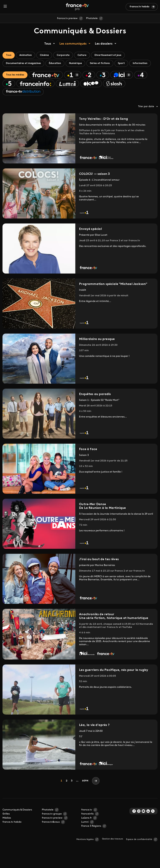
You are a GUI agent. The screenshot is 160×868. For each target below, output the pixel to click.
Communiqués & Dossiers (17, 821)
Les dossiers (104, 44)
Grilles (6, 825)
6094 (85, 792)
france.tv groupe (52, 825)
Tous (48, 44)
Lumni (85, 833)
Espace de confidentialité (139, 850)
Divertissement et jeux (115, 55)
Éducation (57, 64)
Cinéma (47, 55)
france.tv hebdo (139, 7)
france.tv (87, 821)
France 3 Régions (91, 837)
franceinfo (87, 825)
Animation (27, 55)
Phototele (92, 18)
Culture (88, 55)
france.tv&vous (51, 833)
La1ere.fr (86, 829)
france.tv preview (67, 18)
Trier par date (148, 117)
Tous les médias (16, 85)
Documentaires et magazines (24, 64)
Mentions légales (85, 850)
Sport (127, 64)
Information (14, 73)
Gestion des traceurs (112, 850)
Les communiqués (73, 44)
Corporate (68, 55)
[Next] (96, 792)
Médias (7, 829)
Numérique (79, 64)
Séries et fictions (105, 64)
